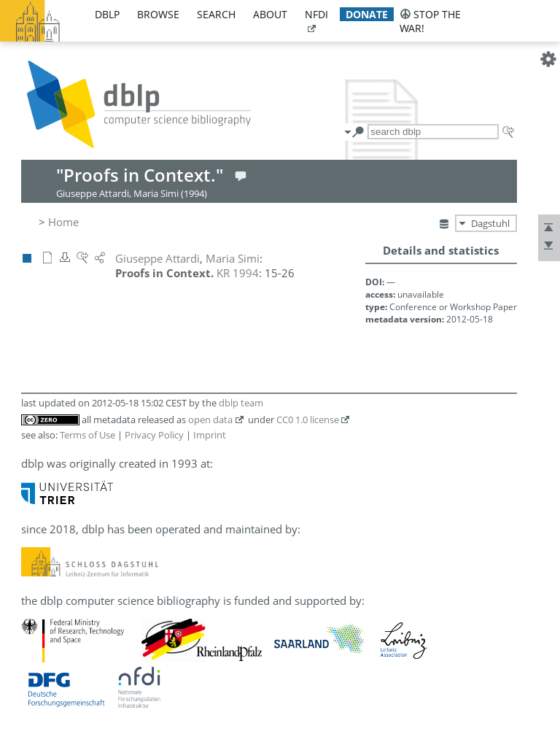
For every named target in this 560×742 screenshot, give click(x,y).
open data (210, 420)
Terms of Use (87, 435)
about (270, 14)
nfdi (316, 14)
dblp (107, 14)
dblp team (241, 403)
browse (158, 14)
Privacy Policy (154, 435)
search (216, 14)
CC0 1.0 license (308, 420)
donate (367, 14)
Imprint (210, 435)
